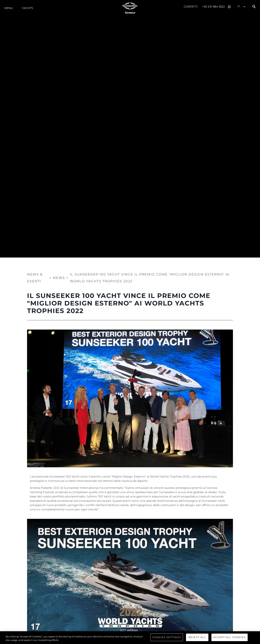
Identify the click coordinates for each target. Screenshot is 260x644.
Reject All (197, 637)
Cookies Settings (167, 637)
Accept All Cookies (230, 637)
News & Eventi (35, 278)
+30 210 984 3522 (214, 7)
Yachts (27, 8)
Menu (9, 8)
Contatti (191, 7)
